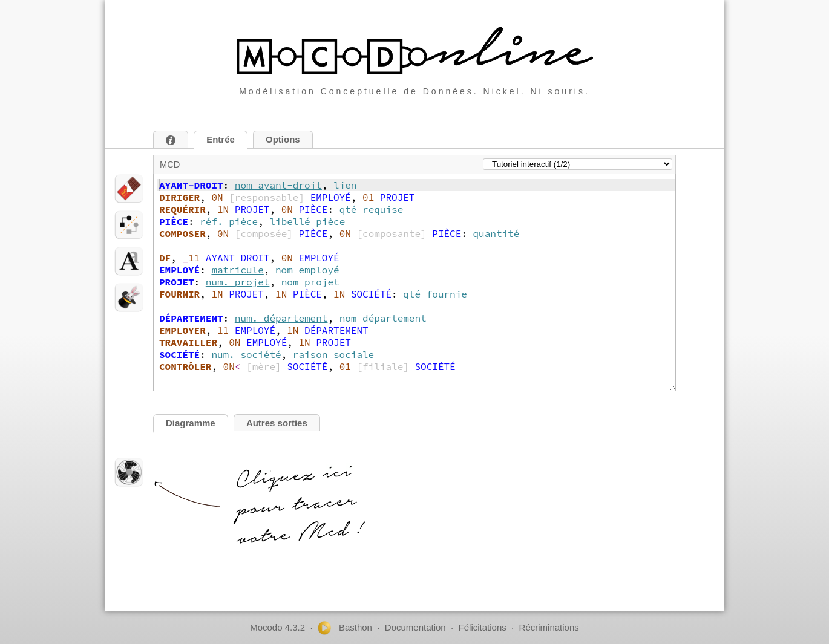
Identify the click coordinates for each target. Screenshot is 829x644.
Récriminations (549, 627)
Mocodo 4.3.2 (277, 627)
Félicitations (483, 627)
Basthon (345, 628)
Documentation (415, 627)
